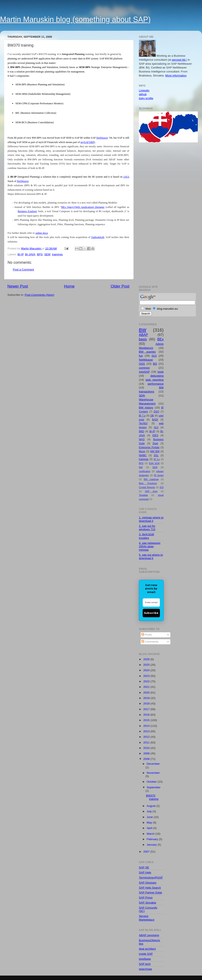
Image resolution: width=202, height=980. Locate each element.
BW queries (147, 352)
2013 (147, 731)
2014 (147, 726)
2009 (147, 753)
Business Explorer (27, 211)
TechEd (143, 423)
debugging (157, 376)
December (153, 764)
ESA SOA (154, 463)
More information (176, 76)
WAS (142, 439)
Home (69, 286)
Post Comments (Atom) (40, 295)
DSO (156, 412)
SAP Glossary (148, 883)
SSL (156, 455)
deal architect (147, 949)
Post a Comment (23, 270)
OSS (142, 364)
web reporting (155, 380)
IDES (155, 435)
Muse (142, 451)
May (150, 823)
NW (141, 467)
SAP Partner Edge (150, 892)
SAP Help (145, 872)
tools (161, 372)
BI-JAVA (30, 254)
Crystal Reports (147, 487)
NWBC (143, 455)
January (152, 845)
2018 (147, 704)
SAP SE (144, 867)
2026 (147, 659)
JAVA (126, 177)
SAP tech (145, 964)
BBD (142, 431)
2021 (147, 687)
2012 (147, 737)
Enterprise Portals (149, 447)
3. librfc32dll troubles (146, 536)
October (152, 782)
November (153, 773)
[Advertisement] (156, 213)
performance (156, 384)
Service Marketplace (147, 918)
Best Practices (148, 483)
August (151, 806)
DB (152, 416)
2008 (147, 759)
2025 (147, 665)
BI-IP (20, 254)
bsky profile (146, 98)
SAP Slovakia (148, 903)
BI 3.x (157, 459)
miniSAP (144, 372)
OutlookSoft (98, 237)
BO (155, 364)
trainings (57, 254)
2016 (147, 715)
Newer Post (18, 286)
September (154, 787)
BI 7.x (142, 416)
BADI (155, 420)
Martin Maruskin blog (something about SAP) (75, 19)
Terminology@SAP (151, 878)
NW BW (155, 451)
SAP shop (151, 491)
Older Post (120, 286)
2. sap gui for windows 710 (147, 528)
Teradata (143, 495)
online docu (41, 233)
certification (145, 471)
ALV (156, 427)
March (151, 834)
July (150, 811)
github (143, 94)
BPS (40, 254)
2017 (147, 709)
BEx (161, 339)
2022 (147, 681)
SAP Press (146, 898)
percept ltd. (179, 60)
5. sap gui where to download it (151, 556)
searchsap (145, 969)
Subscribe (151, 613)
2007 (147, 852)
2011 (147, 742)
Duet (155, 443)
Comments (150, 642)
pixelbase (145, 959)
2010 (147, 748)
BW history (146, 408)
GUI (154, 356)
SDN (142, 396)
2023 (147, 676)
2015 (147, 720)
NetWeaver (102, 138)
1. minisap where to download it (151, 519)
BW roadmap (151, 479)
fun (141, 356)
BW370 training (152, 797)
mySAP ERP (87, 142)
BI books (159, 475)
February (153, 839)
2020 (147, 693)
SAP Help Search (150, 888)
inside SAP (146, 954)
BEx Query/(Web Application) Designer (83, 207)
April (150, 828)
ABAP (143, 335)
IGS (162, 487)
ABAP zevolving (149, 935)
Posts (147, 635)
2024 (147, 670)
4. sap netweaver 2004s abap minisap (150, 546)
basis (143, 339)
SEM (47, 254)
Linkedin (144, 90)
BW (143, 330)
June (150, 817)
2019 (147, 698)
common (144, 368)
